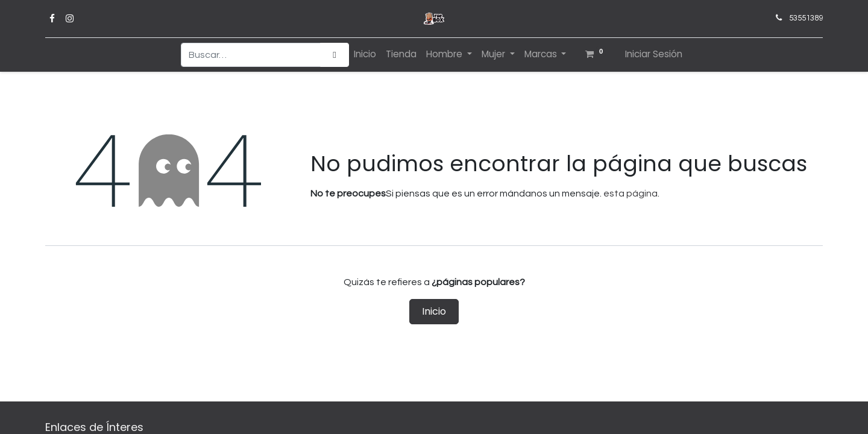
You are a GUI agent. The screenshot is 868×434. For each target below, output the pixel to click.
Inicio (434, 311)
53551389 (806, 18)
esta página (631, 193)
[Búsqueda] (335, 55)
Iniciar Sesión (654, 54)
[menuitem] (365, 55)
